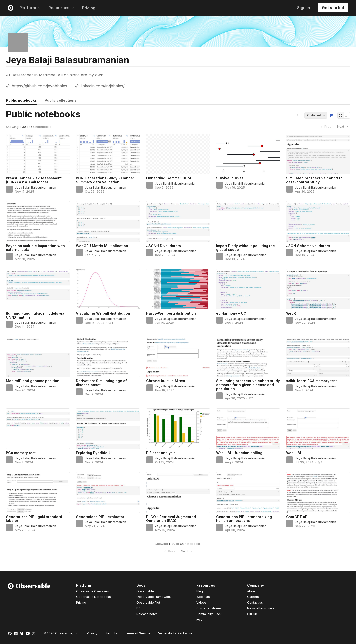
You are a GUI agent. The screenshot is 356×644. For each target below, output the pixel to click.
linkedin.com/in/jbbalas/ (103, 86)
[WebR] (318, 289)
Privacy (92, 633)
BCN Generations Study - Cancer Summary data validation (105, 180)
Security (111, 633)
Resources (61, 8)
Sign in (304, 8)
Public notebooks (21, 100)
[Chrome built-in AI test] (178, 357)
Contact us (255, 603)
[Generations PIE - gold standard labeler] (38, 493)
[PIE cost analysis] (178, 429)
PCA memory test (21, 453)
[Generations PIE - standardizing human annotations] (248, 493)
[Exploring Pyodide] (108, 429)
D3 (139, 608)
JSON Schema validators (308, 246)
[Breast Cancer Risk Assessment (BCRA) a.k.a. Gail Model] (38, 154)
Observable (145, 591)
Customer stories (209, 608)
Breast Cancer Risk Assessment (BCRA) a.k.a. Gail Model (34, 180)
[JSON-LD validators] (178, 222)
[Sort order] (331, 115)
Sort (300, 115)
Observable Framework (154, 597)
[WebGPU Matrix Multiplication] (108, 222)
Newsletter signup (261, 608)
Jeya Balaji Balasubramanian (35, 187)
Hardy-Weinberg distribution (171, 313)
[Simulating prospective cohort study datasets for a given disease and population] (248, 357)
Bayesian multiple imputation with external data (35, 248)
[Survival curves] (248, 154)
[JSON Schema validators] (318, 222)
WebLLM (293, 453)
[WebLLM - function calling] (248, 429)
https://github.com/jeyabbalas (39, 86)
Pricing (89, 8)
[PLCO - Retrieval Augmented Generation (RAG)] (178, 493)
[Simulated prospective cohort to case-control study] (318, 154)
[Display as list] (347, 115)
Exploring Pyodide (92, 453)
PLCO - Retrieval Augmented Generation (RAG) (171, 519)
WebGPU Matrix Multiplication (102, 246)
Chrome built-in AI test (166, 381)
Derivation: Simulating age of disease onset (101, 383)
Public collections (61, 100)
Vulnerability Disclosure (175, 633)
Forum (201, 620)
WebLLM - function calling (239, 453)
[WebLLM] (318, 429)
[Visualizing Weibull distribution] (108, 289)
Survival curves (230, 178)
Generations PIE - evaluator (100, 517)
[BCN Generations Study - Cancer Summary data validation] (108, 154)
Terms (138, 633)
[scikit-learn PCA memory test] (318, 357)
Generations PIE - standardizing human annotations (244, 519)
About (252, 591)
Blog (200, 591)
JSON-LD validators (164, 246)
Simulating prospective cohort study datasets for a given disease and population (248, 385)
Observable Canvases (92, 591)
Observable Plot (148, 603)
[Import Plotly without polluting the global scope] (248, 222)
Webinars (203, 597)
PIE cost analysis (161, 453)
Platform (30, 8)
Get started (333, 8)
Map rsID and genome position (33, 381)
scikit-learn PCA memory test (311, 381)
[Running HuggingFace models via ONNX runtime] (38, 289)
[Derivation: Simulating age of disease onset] (108, 357)
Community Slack (209, 614)
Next (343, 127)
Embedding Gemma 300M (168, 178)
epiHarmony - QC (231, 313)
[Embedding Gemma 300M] (178, 154)
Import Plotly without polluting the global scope (245, 248)
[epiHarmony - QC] (248, 289)
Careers (253, 597)
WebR (291, 313)
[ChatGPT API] (318, 493)
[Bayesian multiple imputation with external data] (38, 222)
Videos (201, 603)
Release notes (147, 614)
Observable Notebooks (93, 597)
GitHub (252, 614)
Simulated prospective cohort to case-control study (314, 180)
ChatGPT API (297, 517)
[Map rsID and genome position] (38, 357)
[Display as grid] (341, 115)
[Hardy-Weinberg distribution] (178, 289)
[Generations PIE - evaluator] (108, 493)
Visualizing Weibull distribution (103, 313)
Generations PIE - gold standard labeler (34, 519)
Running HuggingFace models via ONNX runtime (35, 315)
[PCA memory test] (38, 429)
